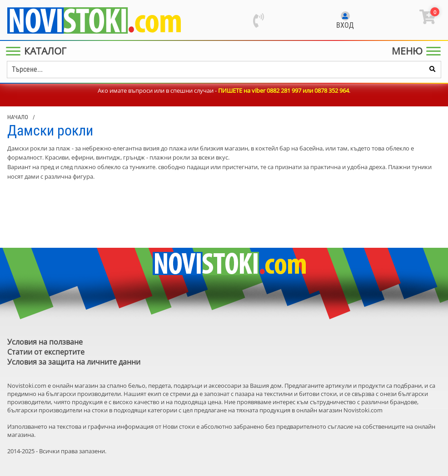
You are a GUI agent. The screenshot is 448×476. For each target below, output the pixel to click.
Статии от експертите (46, 352)
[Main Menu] (38, 51)
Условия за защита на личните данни (74, 362)
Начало (18, 117)
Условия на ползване (45, 342)
